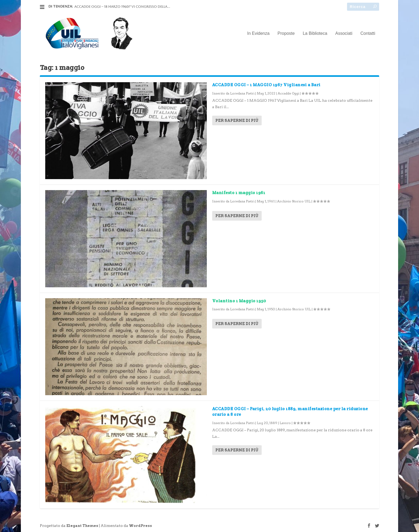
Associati (344, 33)
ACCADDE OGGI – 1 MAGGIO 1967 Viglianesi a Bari (266, 85)
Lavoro (285, 423)
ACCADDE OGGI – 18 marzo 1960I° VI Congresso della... (122, 7)
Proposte (286, 33)
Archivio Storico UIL (294, 201)
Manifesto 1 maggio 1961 (239, 193)
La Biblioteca (315, 33)
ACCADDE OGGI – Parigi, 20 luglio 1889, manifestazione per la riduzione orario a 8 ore (290, 412)
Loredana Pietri (242, 93)
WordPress (140, 526)
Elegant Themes (82, 526)
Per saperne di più (237, 120)
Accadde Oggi (288, 93)
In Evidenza (258, 33)
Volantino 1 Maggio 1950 (239, 301)
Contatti (368, 33)
